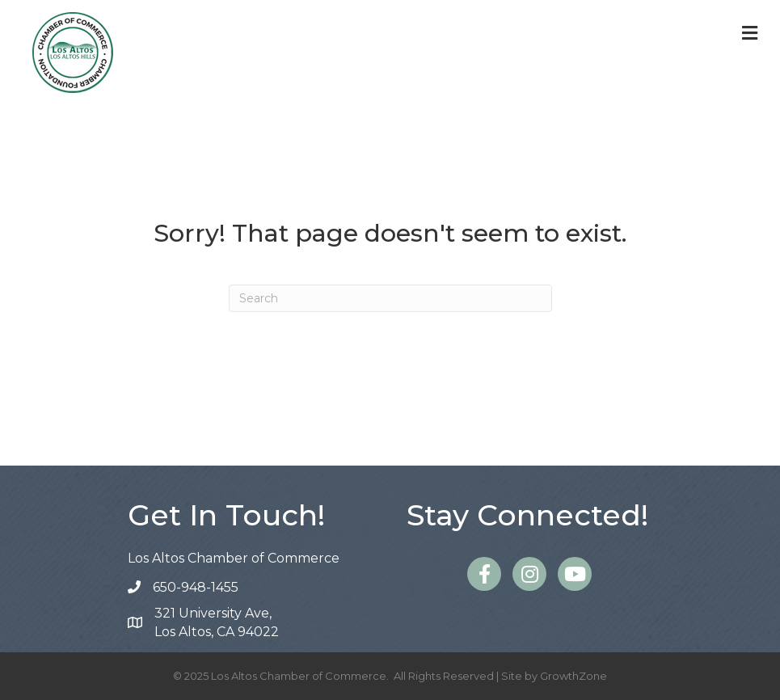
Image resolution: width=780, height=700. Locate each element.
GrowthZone (573, 676)
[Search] (390, 298)
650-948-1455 (196, 587)
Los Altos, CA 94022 (217, 622)
